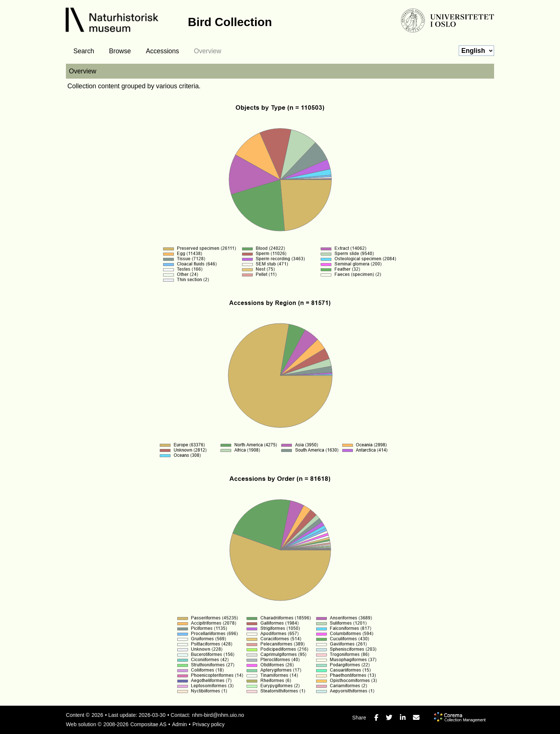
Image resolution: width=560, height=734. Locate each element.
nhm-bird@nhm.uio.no (218, 715)
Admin (179, 724)
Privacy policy (209, 724)
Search (84, 51)
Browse (120, 51)
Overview (208, 51)
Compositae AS (148, 724)
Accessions (163, 51)
